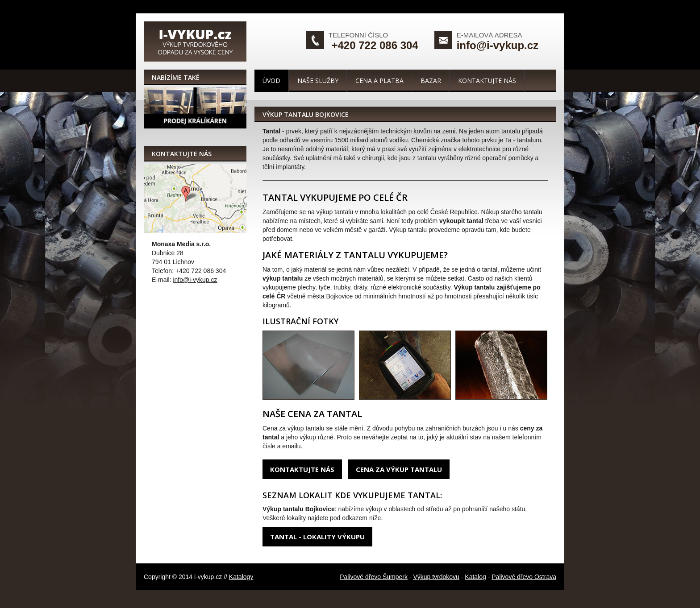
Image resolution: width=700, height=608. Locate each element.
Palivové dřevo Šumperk (374, 577)
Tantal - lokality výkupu (317, 537)
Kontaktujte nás (487, 81)
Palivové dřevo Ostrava (524, 577)
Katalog (475, 577)
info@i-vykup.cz (498, 45)
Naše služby (318, 81)
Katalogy (241, 577)
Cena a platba (379, 81)
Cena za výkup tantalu (399, 469)
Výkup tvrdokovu (436, 577)
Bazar (431, 81)
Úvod (271, 81)
